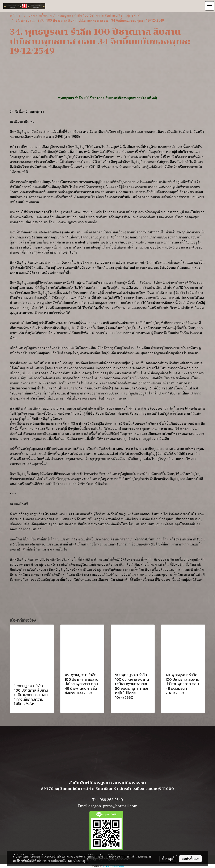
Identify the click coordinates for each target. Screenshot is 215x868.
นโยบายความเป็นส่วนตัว (52, 861)
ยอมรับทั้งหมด (190, 859)
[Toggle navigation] (210, 6)
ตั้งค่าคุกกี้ (168, 859)
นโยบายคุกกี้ (81, 861)
